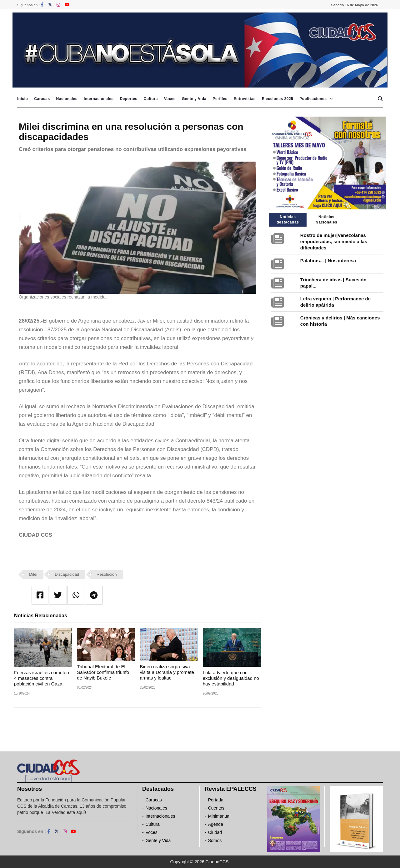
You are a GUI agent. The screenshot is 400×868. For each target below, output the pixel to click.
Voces (170, 99)
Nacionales (67, 99)
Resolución (107, 574)
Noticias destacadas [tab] (288, 220)
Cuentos (216, 808)
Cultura (151, 99)
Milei (33, 574)
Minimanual (219, 816)
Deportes (128, 99)
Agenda (216, 824)
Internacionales (99, 99)
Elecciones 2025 (277, 99)
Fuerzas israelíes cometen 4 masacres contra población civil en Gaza (42, 678)
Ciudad (215, 832)
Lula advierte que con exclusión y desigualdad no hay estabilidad (231, 678)
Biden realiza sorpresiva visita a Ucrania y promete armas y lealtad (167, 672)
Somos (215, 840)
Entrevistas (245, 99)
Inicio (22, 99)
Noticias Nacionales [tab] (326, 220)
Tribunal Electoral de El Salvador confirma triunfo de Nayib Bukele (103, 672)
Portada (216, 800)
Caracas (42, 99)
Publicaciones (313, 99)
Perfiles (220, 99)
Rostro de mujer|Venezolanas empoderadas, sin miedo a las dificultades (334, 241)
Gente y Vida (194, 99)
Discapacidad (67, 574)
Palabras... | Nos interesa (328, 261)
